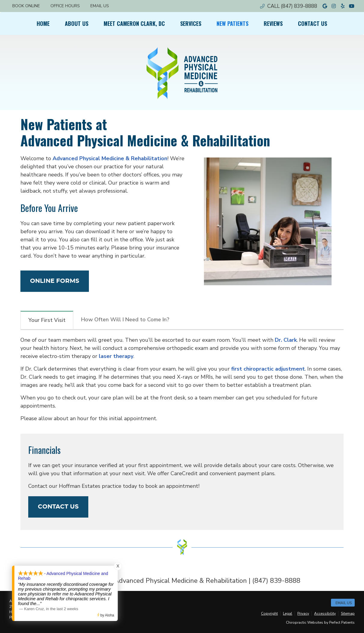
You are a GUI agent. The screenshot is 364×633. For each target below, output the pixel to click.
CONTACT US (58, 507)
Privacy (303, 613)
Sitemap (348, 613)
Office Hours (65, 6)
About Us (77, 23)
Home (43, 23)
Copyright (269, 613)
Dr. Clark (286, 340)
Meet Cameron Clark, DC (134, 23)
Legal (288, 613)
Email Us (100, 6)
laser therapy (116, 356)
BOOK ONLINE (26, 6)
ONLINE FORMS (55, 281)
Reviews (273, 23)
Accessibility (325, 613)
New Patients (232, 23)
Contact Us (312, 23)
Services (191, 23)
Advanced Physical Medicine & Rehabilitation (110, 158)
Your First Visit (47, 320)
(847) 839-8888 (299, 6)
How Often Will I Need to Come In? (125, 320)
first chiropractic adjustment (268, 369)
